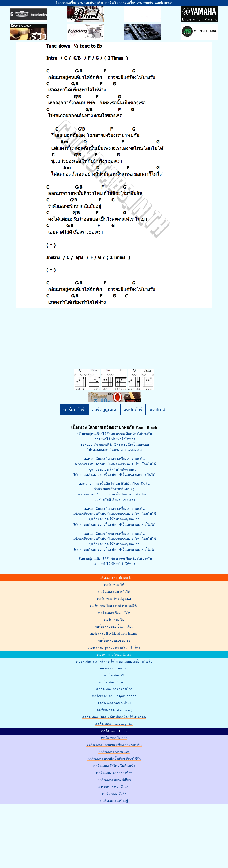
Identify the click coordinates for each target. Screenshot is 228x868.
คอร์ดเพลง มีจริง (114, 794)
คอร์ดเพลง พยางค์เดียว (114, 780)
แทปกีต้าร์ (133, 410)
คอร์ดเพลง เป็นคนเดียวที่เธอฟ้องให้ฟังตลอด (114, 717)
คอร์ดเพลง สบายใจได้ (114, 592)
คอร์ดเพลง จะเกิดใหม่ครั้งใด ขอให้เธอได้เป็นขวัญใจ (114, 661)
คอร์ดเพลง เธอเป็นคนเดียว (114, 627)
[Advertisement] (115, 834)
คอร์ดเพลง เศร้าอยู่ (114, 801)
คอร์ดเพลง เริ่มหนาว (114, 682)
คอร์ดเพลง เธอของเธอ (114, 640)
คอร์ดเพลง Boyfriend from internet (114, 633)
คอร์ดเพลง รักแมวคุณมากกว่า (114, 696)
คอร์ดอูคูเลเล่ (104, 410)
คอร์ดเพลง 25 (114, 675)
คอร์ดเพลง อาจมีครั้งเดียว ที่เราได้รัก (114, 759)
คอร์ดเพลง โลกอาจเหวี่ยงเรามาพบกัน (114, 745)
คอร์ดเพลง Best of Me (114, 613)
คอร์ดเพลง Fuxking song (114, 710)
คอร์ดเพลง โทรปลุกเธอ (114, 599)
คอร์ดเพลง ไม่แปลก (114, 668)
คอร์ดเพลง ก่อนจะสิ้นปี (114, 703)
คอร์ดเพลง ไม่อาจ (114, 738)
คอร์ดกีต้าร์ (74, 410)
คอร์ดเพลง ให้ (114, 585)
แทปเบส (157, 410)
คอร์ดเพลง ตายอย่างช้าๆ (114, 689)
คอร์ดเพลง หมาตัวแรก (114, 787)
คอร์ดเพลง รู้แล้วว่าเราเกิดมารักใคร (114, 647)
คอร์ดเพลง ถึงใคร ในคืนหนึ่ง (114, 766)
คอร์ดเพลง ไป (114, 620)
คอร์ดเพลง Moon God (114, 752)
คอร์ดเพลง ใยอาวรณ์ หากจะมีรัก (114, 606)
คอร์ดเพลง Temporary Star (114, 724)
